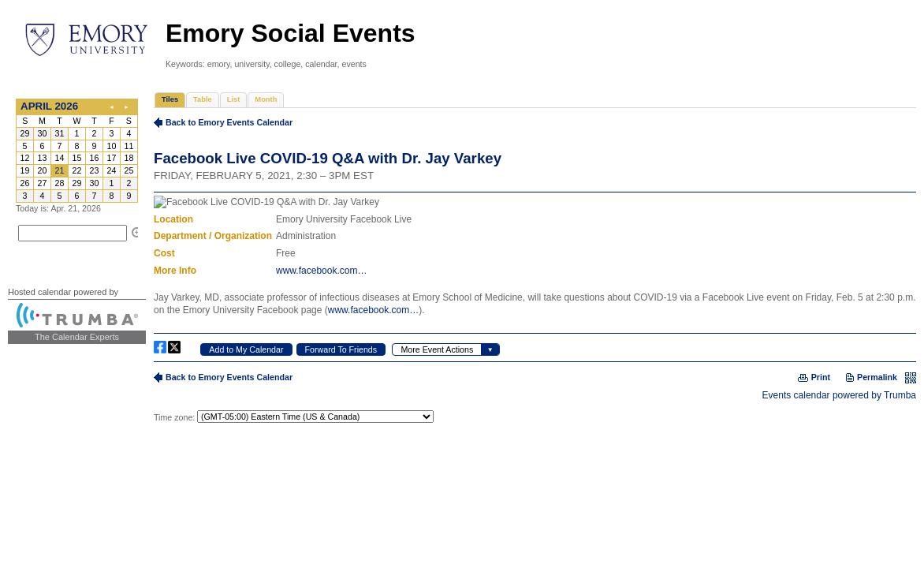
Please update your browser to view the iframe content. (77, 151)
